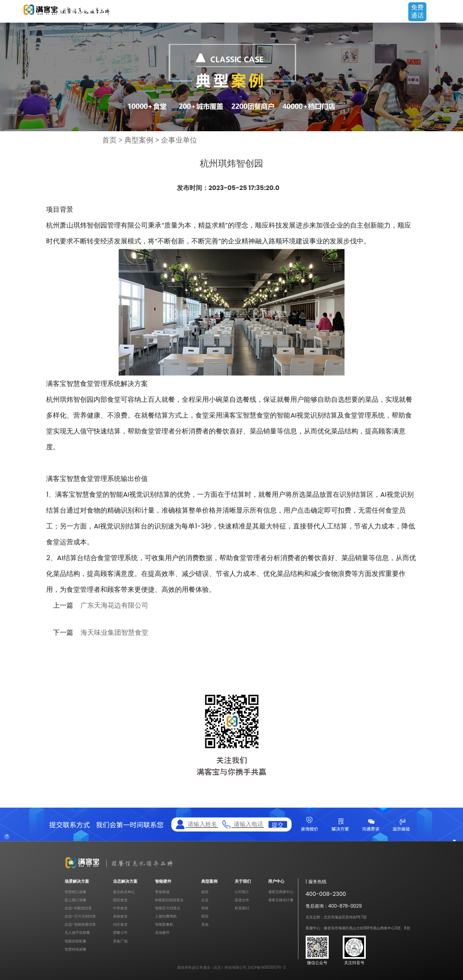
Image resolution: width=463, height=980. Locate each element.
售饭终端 (162, 892)
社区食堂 (120, 924)
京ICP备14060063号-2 (267, 967)
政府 (205, 892)
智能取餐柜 (164, 924)
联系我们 (242, 908)
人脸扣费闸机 (166, 916)
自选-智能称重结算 (80, 924)
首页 (109, 140)
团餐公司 (120, 932)
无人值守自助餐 (77, 932)
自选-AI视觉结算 (78, 908)
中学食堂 (120, 908)
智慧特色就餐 (76, 949)
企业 (205, 900)
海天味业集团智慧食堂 (114, 633)
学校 (205, 908)
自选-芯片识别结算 (80, 916)
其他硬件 (162, 932)
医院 (205, 916)
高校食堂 (120, 916)
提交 (278, 824)
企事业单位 (179, 140)
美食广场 (120, 941)
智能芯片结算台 (168, 908)
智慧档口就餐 (76, 892)
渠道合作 (242, 900)
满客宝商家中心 (281, 892)
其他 (205, 924)
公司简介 (242, 892)
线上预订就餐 (76, 900)
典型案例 (139, 140)
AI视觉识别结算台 (170, 900)
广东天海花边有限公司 (114, 605)
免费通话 (417, 11)
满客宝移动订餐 (281, 900)
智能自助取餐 (76, 941)
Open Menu (452, 12)
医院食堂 (120, 900)
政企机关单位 (124, 892)
